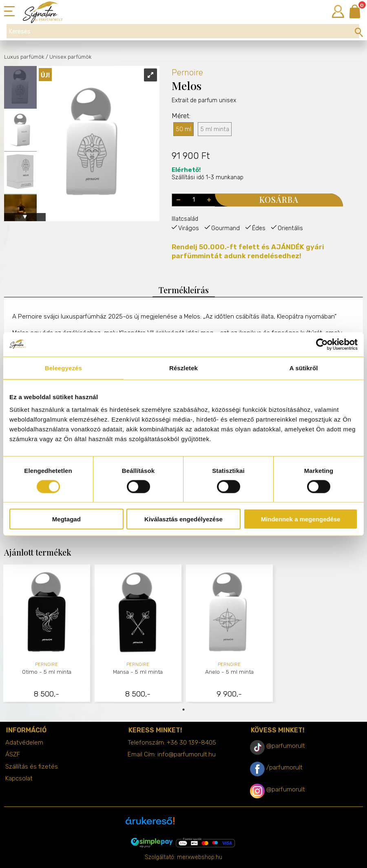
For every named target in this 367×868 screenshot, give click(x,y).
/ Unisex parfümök (69, 57)
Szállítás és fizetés (32, 767)
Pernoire (187, 73)
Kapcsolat (19, 778)
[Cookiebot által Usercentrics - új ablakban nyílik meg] (322, 344)
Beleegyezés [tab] (63, 368)
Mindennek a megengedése (301, 519)
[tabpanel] (47, 634)
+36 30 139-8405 (191, 743)
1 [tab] (183, 710)
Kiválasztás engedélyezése (183, 519)
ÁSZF (13, 754)
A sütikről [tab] (304, 368)
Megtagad (66, 519)
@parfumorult (286, 746)
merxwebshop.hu (200, 857)
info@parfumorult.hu (187, 754)
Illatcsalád (185, 219)
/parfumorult (284, 767)
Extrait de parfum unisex (204, 116)
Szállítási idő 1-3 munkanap (208, 174)
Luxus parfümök (24, 57)
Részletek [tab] (183, 368)
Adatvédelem (24, 743)
